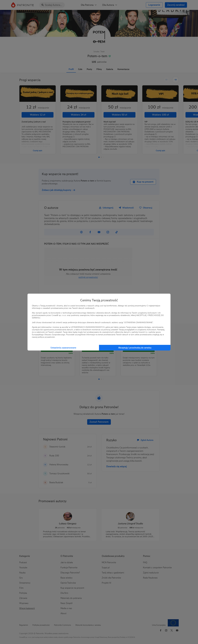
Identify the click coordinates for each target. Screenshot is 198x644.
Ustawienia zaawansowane (63, 348)
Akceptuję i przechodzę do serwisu (135, 348)
